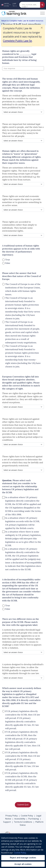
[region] (23, 851)
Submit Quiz (23, 805)
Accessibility (20, 819)
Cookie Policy (27, 816)
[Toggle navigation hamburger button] (43, 13)
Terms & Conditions (23, 822)
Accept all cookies (23, 864)
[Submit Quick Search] (42, 5)
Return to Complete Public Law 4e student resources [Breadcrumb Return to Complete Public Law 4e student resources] (22, 21)
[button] (6, 5)
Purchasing (34, 819)
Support (7, 822)
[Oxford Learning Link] (20, 13)
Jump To (15, 5)
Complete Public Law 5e (17, 41)
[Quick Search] (30, 5)
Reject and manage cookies (23, 858)
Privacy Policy (12, 816)
